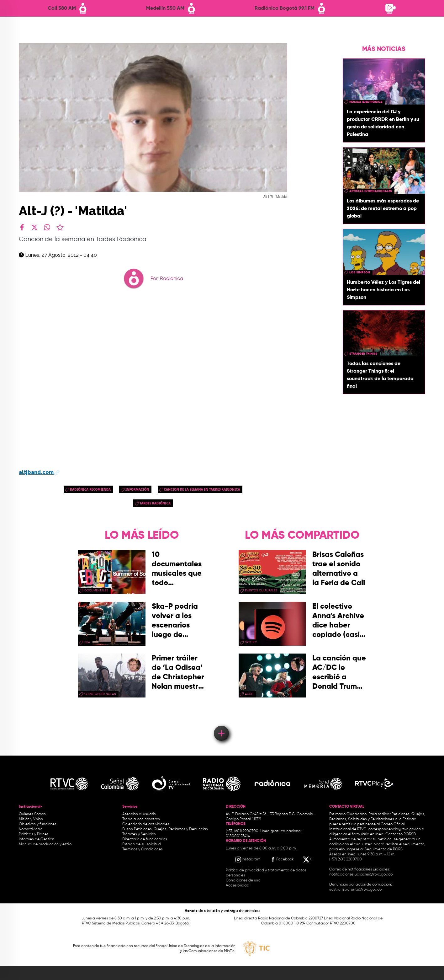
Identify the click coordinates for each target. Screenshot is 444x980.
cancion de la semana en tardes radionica (202, 489)
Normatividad (31, 829)
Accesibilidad (238, 886)
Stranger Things (363, 354)
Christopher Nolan (100, 694)
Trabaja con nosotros (141, 819)
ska (87, 642)
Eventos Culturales (261, 590)
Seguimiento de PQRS (384, 849)
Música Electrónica (366, 102)
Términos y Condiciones (143, 849)
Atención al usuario (139, 814)
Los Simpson (360, 272)
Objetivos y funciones (38, 824)
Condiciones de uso (243, 880)
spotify (251, 642)
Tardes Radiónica (155, 503)
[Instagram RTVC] (248, 859)
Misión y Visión (31, 819)
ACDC (249, 694)
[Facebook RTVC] (282, 859)
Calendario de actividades (146, 824)
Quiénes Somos (32, 814)
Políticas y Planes (34, 834)
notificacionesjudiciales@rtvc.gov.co (361, 875)
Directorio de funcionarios (145, 839)
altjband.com (39, 472)
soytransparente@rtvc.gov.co (355, 890)
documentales (96, 590)
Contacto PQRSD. (401, 834)
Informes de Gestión (37, 839)
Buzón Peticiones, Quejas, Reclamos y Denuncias (165, 829)
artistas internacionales (371, 191)
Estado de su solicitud (142, 844)
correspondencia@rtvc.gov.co (394, 829)
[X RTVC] (308, 859)
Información (137, 489)
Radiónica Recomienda (90, 489)
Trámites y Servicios (139, 834)
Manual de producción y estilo (45, 844)
